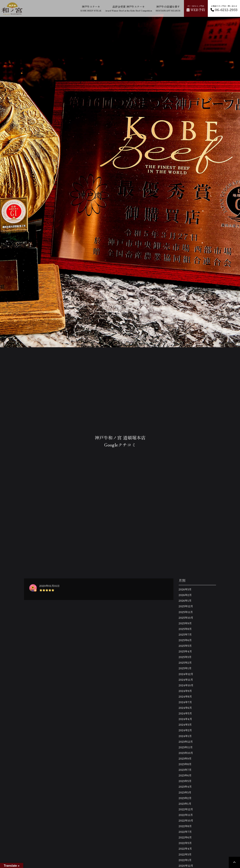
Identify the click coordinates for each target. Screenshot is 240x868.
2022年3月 (185, 854)
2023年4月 (185, 787)
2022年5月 (185, 843)
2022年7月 (185, 832)
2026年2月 (185, 595)
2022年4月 (185, 849)
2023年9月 (185, 758)
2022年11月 (186, 815)
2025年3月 (185, 657)
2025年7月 (185, 634)
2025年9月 (185, 623)
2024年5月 (185, 713)
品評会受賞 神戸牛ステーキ (129, 8)
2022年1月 (185, 860)
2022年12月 (186, 809)
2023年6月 (185, 775)
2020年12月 (186, 866)
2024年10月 (186, 685)
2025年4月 (185, 651)
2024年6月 (185, 708)
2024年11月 (186, 680)
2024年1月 (185, 736)
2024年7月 (185, 702)
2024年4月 (185, 719)
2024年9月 (185, 691)
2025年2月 (185, 663)
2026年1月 (185, 601)
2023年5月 (185, 781)
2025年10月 (186, 618)
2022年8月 (185, 826)
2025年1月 (185, 668)
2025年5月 (185, 646)
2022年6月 (185, 837)
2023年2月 (185, 798)
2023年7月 (185, 770)
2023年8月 (185, 764)
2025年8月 (185, 629)
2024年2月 (185, 730)
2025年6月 (185, 640)
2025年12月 (186, 606)
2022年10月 (186, 820)
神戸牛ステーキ (91, 8)
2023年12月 (186, 742)
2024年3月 (185, 725)
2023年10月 (186, 753)
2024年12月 (186, 674)
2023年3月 (185, 792)
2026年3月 (185, 589)
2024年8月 (185, 696)
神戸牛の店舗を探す (168, 8)
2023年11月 (186, 747)
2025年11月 (186, 612)
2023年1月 (185, 804)
